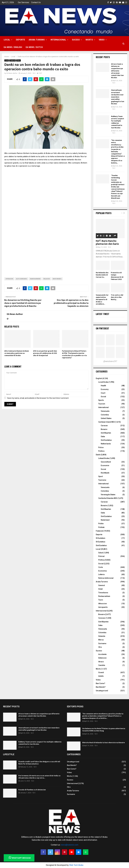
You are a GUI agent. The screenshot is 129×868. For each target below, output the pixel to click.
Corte (101, 567)
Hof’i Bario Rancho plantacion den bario (107, 242)
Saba (103, 436)
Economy (105, 389)
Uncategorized (102, 691)
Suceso (76, 40)
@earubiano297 (110, 361)
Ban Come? (100, 683)
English (99, 378)
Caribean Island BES (107, 422)
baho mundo (57, 279)
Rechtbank (105, 473)
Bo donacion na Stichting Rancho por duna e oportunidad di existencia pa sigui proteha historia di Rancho (23, 303)
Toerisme (102, 480)
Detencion (102, 658)
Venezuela (105, 411)
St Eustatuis (101, 538)
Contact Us (36, 2)
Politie (101, 524)
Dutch (98, 455)
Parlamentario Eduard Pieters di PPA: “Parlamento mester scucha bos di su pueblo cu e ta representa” (74, 354)
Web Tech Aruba (76, 865)
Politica (101, 560)
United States (106, 418)
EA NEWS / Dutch (34, 47)
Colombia (105, 415)
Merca (101, 640)
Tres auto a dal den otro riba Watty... (117, 297)
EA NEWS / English (13, 47)
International (103, 407)
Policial (101, 556)
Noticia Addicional (106, 578)
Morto (89, 40)
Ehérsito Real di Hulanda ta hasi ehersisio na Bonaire (104, 743)
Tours (101, 600)
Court (103, 393)
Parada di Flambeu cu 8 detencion (32, 790)
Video (102, 40)
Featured (12, 60)
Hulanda (102, 636)
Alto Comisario (22, 279)
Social (103, 397)
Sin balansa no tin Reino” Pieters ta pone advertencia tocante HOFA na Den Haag (104, 730)
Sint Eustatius (106, 440)
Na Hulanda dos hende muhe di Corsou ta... (102, 275)
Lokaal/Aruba (104, 458)
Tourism (102, 404)
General (102, 585)
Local (7, 40)
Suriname (102, 643)
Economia (102, 571)
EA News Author (12, 73)
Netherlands (106, 444)
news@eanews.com (70, 845)
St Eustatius (101, 542)
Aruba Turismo (37, 40)
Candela (102, 665)
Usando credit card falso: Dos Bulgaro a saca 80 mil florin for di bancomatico (39, 763)
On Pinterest (102, 328)
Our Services (23, 2)
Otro (100, 647)
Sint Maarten (106, 433)
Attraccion (103, 604)
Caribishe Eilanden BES (108, 498)
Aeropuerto (103, 607)
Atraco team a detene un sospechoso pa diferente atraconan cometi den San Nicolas (117, 71)
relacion (47, 279)
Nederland (105, 520)
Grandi (101, 672)
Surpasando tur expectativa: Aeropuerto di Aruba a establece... (102, 299)
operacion (9, 279)
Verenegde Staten (108, 495)
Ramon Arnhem (35, 279)
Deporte (20, 40)
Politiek (101, 527)
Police (101, 447)
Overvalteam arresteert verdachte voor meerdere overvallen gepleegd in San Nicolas (118, 97)
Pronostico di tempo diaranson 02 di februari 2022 (117, 276)
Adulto (101, 676)
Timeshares (103, 593)
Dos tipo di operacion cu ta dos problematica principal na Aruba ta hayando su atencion (71, 303)
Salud (101, 553)
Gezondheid (106, 462)
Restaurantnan (104, 596)
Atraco (101, 662)
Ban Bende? (101, 687)
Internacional (58, 40)
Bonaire (104, 429)
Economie (105, 465)
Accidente (102, 654)
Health (103, 386)
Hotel (100, 589)
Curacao (104, 426)
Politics (101, 451)
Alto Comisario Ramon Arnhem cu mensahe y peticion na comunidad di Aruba (17, 353)
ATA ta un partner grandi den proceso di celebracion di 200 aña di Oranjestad (45, 353)
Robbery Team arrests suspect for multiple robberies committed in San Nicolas (118, 122)
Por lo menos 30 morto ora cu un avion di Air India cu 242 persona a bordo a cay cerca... (39, 777)
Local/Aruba (103, 382)
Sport (101, 476)
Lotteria (101, 574)
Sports (101, 400)
